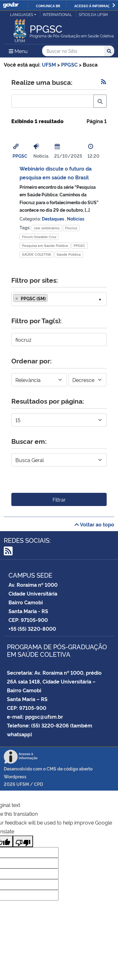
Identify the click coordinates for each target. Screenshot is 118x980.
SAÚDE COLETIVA (37, 254)
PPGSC (20, 156)
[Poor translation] (23, 841)
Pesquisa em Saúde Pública (45, 245)
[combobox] (59, 299)
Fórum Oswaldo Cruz (39, 237)
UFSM (23, 784)
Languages (22, 14)
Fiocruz (71, 228)
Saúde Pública (69, 254)
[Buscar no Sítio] (73, 51)
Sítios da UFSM (93, 14)
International (57, 14)
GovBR (11, 5)
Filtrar (59, 499)
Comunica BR (48, 6)
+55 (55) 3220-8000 (32, 629)
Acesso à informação (95, 6)
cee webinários (47, 228)
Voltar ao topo (94, 524)
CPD (39, 784)
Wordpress (15, 776)
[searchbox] (51, 298)
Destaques (53, 218)
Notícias (76, 218)
